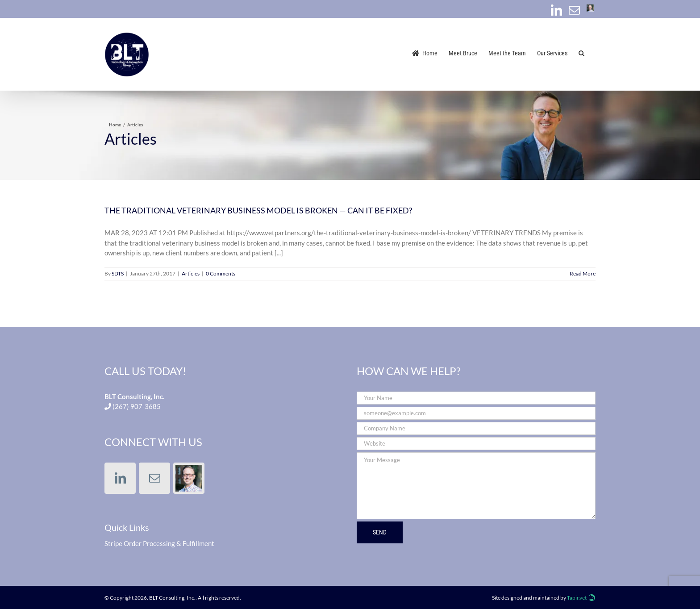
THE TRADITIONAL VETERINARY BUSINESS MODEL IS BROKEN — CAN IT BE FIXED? (258, 210)
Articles (191, 273)
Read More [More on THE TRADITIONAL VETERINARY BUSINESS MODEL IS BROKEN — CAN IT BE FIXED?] (583, 273)
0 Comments (221, 273)
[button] (581, 52)
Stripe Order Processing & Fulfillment (159, 543)
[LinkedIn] (120, 478)
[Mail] (154, 478)
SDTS (118, 273)
